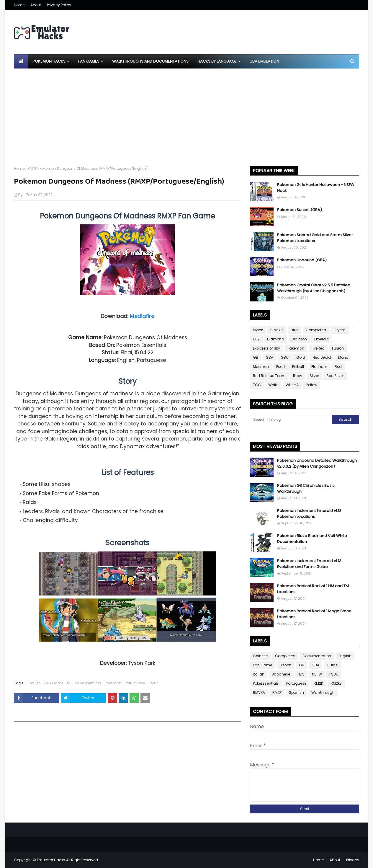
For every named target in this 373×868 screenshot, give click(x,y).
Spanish (296, 692)
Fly (20, 195)
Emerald (322, 339)
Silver (314, 376)
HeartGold (322, 357)
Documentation (317, 656)
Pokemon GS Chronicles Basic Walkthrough (306, 488)
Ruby (298, 376)
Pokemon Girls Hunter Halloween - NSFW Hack (316, 188)
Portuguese (135, 683)
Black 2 (277, 330)
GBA (269, 357)
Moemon (261, 367)
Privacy (353, 860)
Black (258, 330)
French (286, 665)
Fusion (338, 348)
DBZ (256, 339)
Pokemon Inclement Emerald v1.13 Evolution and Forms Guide (309, 564)
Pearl (280, 367)
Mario (343, 357)
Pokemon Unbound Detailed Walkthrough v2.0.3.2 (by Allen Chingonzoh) (317, 463)
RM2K (318, 683)
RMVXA (259, 692)
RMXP (32, 168)
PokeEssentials (88, 683)
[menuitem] (21, 61)
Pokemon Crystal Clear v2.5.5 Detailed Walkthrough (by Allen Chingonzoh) (314, 288)
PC (69, 683)
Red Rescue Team (269, 376)
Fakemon (296, 348)
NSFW (317, 674)
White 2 (292, 385)
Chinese (260, 656)
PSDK (334, 674)
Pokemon (113, 683)
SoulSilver (335, 376)
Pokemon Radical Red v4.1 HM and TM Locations (313, 589)
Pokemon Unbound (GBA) (302, 260)
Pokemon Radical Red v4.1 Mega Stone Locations (314, 614)
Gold (301, 357)
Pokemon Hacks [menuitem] (49, 61)
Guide (332, 665)
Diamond (276, 339)
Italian (259, 674)
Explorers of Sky (266, 348)
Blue (295, 330)
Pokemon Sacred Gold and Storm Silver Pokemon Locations (315, 238)
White (273, 385)
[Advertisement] (186, 113)
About (36, 5)
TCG (257, 385)
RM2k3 (336, 683)
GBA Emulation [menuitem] (264, 61)
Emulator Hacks (51, 860)
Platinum (319, 367)
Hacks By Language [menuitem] (217, 61)
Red (338, 367)
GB (256, 357)
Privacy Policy (59, 5)
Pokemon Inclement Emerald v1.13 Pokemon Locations (309, 514)
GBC (285, 357)
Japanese (281, 674)
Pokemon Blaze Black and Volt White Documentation (312, 539)
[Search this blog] (291, 420)
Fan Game (54, 683)
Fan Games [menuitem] (89, 61)
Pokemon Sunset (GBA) (300, 210)
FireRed (318, 348)
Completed (316, 330)
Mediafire (142, 316)
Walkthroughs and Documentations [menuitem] (150, 61)
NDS (301, 674)
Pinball (298, 367)
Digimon (299, 339)
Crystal (340, 330)
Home (19, 5)
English (34, 683)
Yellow (312, 385)
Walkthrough (323, 692)
